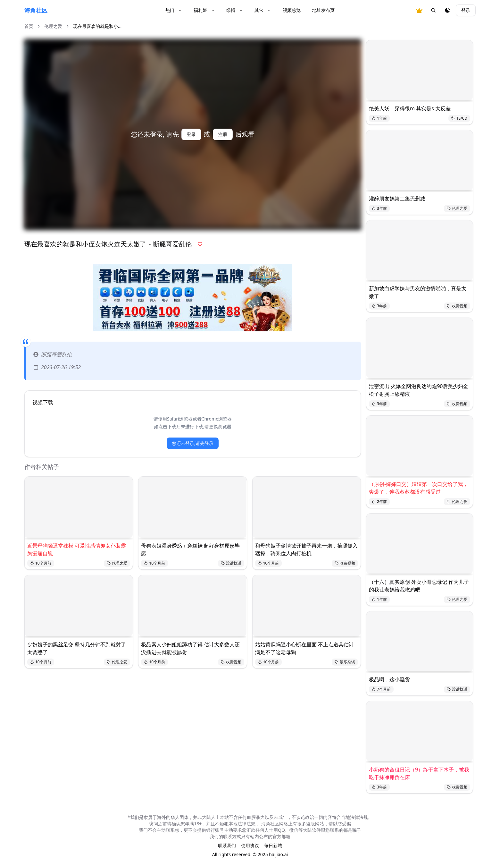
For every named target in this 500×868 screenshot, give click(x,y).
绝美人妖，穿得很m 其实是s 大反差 (410, 108)
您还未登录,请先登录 (193, 443)
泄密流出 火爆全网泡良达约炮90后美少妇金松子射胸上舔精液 (419, 390)
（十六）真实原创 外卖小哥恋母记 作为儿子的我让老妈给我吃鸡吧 (419, 586)
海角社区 (36, 10)
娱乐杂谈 (345, 662)
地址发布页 (323, 10)
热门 (174, 10)
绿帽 (235, 10)
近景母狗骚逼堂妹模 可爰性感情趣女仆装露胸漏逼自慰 (77, 549)
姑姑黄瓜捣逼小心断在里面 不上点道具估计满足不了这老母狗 (304, 648)
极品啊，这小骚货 (389, 679)
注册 (223, 134)
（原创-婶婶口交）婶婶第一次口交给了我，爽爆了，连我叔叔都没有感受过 (418, 488)
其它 (263, 10)
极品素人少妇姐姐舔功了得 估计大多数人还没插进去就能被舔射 (190, 648)
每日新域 (273, 845)
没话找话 (231, 563)
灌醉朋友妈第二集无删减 (397, 199)
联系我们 (227, 845)
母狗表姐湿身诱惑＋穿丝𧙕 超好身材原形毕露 (190, 549)
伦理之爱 (53, 26)
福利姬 (204, 10)
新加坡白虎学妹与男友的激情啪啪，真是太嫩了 (418, 292)
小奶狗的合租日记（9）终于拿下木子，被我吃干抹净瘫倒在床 (419, 773)
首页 (29, 26)
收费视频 (345, 563)
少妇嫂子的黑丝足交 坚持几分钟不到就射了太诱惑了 (77, 648)
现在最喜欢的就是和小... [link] (97, 26)
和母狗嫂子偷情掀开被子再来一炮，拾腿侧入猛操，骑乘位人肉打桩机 (306, 549)
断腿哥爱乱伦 (53, 354)
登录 (466, 10)
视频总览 (292, 10)
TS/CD (459, 118)
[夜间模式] (447, 10)
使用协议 (250, 845)
